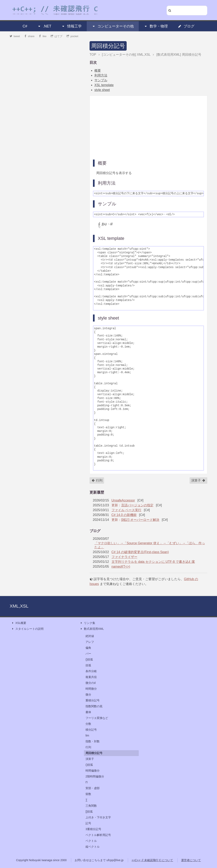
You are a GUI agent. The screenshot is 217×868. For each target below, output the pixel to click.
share (29, 36)
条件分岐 (91, 671)
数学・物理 (156, 26)
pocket (72, 36)
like (43, 36)
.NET (44, 26)
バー (88, 654)
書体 (88, 712)
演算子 (198, 480)
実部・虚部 (93, 788)
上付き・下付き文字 (98, 817)
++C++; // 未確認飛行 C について (152, 860)
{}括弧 (89, 659)
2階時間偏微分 (95, 776)
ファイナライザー (124, 557)
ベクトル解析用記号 (98, 835)
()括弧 (89, 765)
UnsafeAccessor (123, 500)
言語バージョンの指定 (137, 505)
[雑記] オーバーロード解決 (140, 520)
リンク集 (88, 623)
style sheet (102, 90)
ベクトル (91, 841)
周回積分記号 (108, 46)
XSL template (104, 85)
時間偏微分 (93, 771)
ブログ (186, 26)
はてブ (57, 36)
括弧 (88, 665)
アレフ (90, 642)
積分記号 (91, 730)
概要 (98, 71)
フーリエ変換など (97, 718)
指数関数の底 (94, 706)
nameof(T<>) (121, 567)
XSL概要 (19, 623)
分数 (88, 724)
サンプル (101, 80)
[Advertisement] (148, 127)
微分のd (91, 683)
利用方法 (101, 75)
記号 (88, 823)
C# (25, 26)
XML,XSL (19, 606)
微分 (88, 695)
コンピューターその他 (113, 26)
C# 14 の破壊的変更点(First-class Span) (140, 552)
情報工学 (72, 26)
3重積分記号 (93, 829)
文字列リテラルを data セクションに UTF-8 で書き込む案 (153, 562)
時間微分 (91, 689)
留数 (88, 794)
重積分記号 (93, 700)
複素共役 (91, 677)
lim (87, 735)
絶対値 (90, 636)
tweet (15, 36)
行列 (97, 480)
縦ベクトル (93, 847)
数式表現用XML (92, 629)
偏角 (88, 648)
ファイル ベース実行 (126, 510)
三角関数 (91, 806)
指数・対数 (93, 741)
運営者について (191, 860)
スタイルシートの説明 (27, 629)
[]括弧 (89, 812)
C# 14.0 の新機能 (124, 515)
